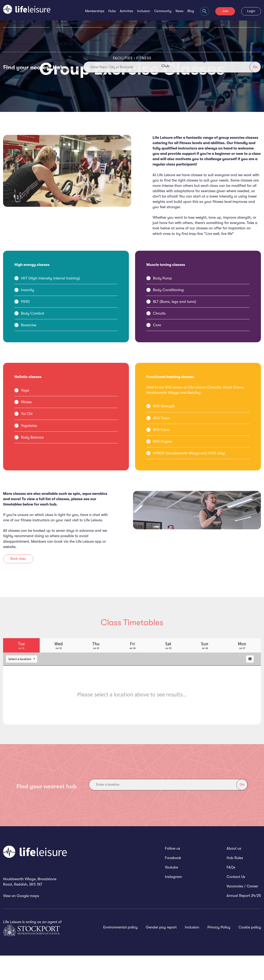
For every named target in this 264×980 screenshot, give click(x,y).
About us (234, 873)
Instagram (173, 901)
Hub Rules (235, 882)
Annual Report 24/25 (244, 920)
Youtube (171, 892)
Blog (191, 11)
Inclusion (144, 11)
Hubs (112, 11)
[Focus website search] (205, 11)
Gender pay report (161, 952)
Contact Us (236, 901)
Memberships (95, 11)
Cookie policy (250, 952)
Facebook (173, 882)
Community (163, 11)
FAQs (231, 892)
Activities (126, 11)
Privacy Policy (219, 952)
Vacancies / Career (242, 911)
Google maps (28, 920)
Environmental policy (120, 952)
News (179, 11)
